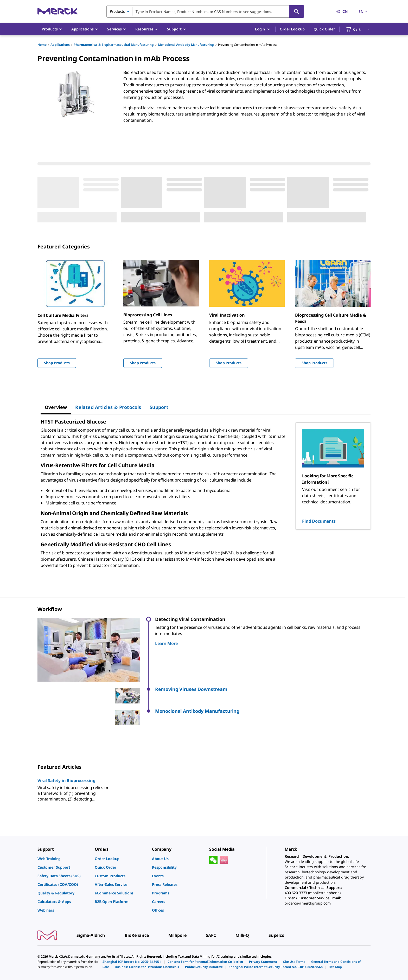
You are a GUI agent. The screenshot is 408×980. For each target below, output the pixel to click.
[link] (63, 859)
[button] (263, 689)
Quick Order (324, 29)
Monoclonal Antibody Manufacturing (186, 45)
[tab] (56, 407)
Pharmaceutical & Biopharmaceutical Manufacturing (114, 45)
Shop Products (57, 363)
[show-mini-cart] (358, 29)
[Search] (297, 11)
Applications (60, 45)
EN (364, 12)
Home (42, 45)
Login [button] (263, 29)
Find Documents (319, 521)
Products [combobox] (117, 11)
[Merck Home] (58, 11)
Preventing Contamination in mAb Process (248, 45)
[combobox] (205, 11)
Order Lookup (292, 29)
